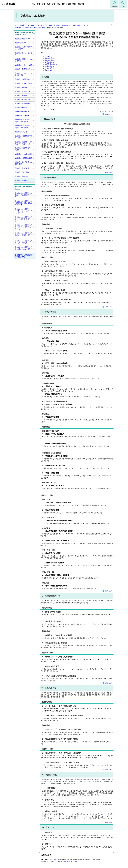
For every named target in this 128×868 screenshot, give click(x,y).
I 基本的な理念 (48, 119)
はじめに (48, 56)
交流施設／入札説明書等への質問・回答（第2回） (23, 121)
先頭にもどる (108, 114)
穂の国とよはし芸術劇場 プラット (74, 25)
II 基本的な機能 (49, 178)
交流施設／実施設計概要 (23, 91)
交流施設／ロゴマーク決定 (23, 65)
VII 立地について (49, 828)
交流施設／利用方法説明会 (23, 69)
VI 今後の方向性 (49, 775)
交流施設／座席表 (21, 43)
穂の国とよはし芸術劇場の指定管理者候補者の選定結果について (23, 203)
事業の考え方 (49, 62)
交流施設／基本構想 (21, 180)
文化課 (54, 859)
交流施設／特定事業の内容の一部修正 (23, 137)
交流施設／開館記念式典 (23, 39)
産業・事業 (72, 4)
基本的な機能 (49, 60)
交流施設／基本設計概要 (23, 99)
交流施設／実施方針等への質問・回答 (23, 163)
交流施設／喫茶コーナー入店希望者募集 (23, 74)
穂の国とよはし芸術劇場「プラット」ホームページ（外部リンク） (23, 211)
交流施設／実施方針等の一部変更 (23, 149)
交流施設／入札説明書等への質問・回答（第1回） (23, 127)
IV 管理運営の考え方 (51, 596)
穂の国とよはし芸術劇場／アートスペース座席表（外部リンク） (23, 227)
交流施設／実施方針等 (22, 168)
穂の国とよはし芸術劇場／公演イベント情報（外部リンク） (23, 235)
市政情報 (81, 4)
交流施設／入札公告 (21, 132)
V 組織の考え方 (49, 688)
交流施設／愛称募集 (21, 95)
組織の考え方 (49, 66)
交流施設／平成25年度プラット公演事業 (23, 48)
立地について (49, 70)
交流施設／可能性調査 (22, 172)
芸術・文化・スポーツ (39, 25)
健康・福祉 (41, 4)
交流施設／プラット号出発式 (23, 54)
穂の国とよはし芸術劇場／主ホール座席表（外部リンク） (23, 219)
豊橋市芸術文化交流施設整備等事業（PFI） (31, 28)
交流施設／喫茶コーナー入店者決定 (23, 60)
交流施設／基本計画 (21, 176)
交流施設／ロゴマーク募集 (23, 83)
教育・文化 (51, 4)
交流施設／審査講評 (21, 108)
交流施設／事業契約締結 (23, 103)
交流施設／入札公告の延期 (23, 154)
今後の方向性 (49, 68)
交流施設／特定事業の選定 (23, 158)
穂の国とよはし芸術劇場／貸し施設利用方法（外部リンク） (23, 249)
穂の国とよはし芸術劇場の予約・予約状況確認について (23, 195)
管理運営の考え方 (51, 64)
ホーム (17, 25)
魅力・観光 (61, 4)
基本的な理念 (49, 58)
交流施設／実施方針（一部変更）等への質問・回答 (23, 143)
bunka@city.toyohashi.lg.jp (69, 861)
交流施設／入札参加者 (22, 116)
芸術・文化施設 (55, 25)
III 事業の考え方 (49, 312)
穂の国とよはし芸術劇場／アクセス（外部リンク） (23, 242)
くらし (32, 4)
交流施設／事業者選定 (22, 112)
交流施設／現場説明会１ (23, 79)
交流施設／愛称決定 (21, 87)
